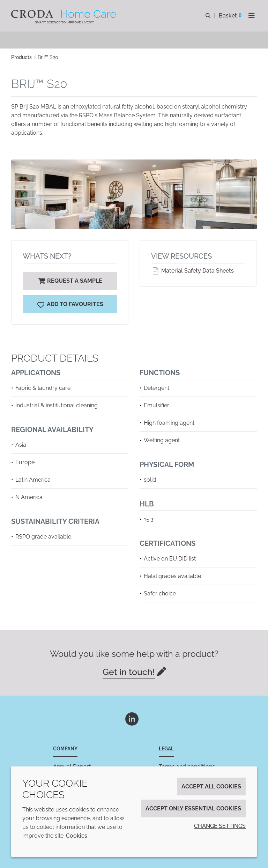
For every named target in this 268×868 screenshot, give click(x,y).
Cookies (77, 836)
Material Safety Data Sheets (192, 271)
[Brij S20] (70, 304)
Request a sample (70, 281)
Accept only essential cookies (193, 808)
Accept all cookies (211, 787)
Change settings (220, 826)
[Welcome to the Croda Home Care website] (64, 14)
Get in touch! (129, 672)
